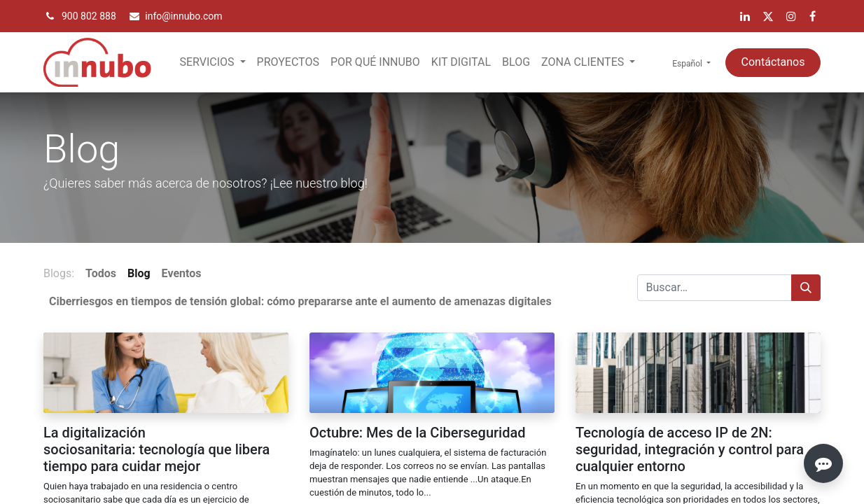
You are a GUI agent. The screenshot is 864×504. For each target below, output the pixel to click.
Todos (101, 273)
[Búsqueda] (806, 288)
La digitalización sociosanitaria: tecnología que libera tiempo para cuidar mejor (156, 449)
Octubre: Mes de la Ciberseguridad (418, 433)
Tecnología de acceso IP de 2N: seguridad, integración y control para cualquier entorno (690, 449)
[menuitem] (288, 62)
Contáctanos (773, 62)
